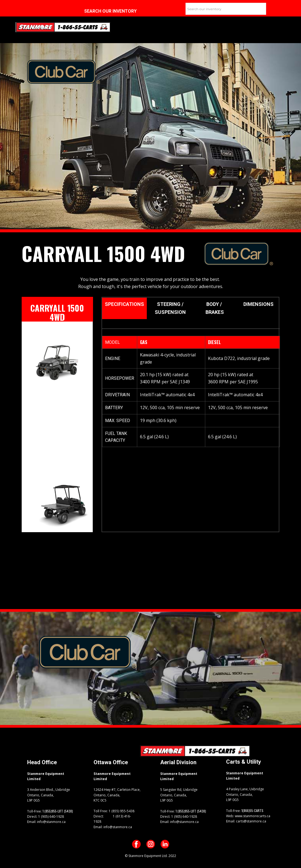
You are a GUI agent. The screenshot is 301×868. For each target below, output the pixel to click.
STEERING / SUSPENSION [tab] (170, 308)
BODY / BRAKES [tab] (215, 308)
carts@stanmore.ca (251, 821)
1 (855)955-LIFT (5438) (58, 811)
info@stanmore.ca (51, 822)
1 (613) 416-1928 (112, 819)
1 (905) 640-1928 (51, 817)
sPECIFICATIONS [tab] (124, 304)
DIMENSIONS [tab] (259, 304)
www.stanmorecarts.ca (252, 816)
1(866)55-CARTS (252, 810)
